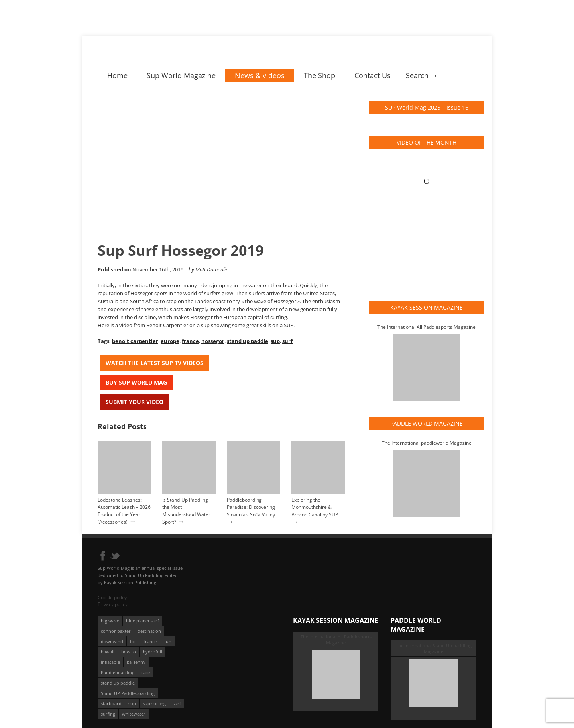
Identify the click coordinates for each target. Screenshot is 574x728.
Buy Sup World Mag (136, 382)
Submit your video (135, 402)
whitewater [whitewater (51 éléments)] (134, 714)
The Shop (319, 75)
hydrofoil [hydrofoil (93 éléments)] (152, 652)
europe (170, 341)
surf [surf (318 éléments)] (177, 703)
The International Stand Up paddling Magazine (434, 648)
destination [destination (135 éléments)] (149, 631)
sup (275, 341)
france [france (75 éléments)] (150, 641)
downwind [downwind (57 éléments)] (112, 641)
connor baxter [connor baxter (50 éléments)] (116, 631)
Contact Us (373, 75)
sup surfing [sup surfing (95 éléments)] (154, 703)
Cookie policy (112, 598)
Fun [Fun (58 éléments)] (167, 641)
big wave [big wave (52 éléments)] (110, 621)
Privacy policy (113, 604)
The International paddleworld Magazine (427, 443)
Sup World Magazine (181, 75)
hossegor (213, 341)
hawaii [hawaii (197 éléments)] (108, 652)
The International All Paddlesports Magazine (427, 327)
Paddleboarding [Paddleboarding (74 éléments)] (118, 672)
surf (287, 341)
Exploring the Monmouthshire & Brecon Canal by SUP (315, 507)
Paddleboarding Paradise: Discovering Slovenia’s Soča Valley (251, 507)
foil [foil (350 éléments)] (133, 641)
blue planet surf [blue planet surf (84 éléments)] (143, 621)
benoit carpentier (135, 341)
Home (117, 75)
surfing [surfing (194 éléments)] (108, 714)
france (190, 341)
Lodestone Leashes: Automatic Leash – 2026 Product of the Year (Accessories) (124, 511)
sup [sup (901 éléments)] (132, 703)
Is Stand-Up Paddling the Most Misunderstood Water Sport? (186, 511)
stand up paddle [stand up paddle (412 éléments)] (118, 683)
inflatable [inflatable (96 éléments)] (110, 662)
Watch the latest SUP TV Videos (154, 363)
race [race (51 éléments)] (145, 672)
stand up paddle (248, 341)
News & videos (260, 75)
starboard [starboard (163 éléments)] (111, 703)
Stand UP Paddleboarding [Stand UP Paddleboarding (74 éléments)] (128, 693)
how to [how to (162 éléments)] (129, 652)
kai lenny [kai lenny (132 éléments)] (136, 662)
